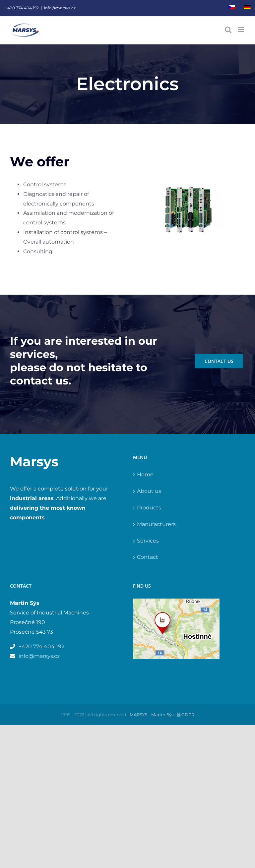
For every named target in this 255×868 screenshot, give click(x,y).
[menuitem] (232, 8)
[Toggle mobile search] (228, 30)
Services (148, 541)
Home (145, 474)
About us (149, 491)
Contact (148, 557)
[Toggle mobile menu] (242, 30)
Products (149, 508)
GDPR (187, 715)
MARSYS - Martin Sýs (152, 715)
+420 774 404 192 (22, 8)
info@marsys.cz (60, 8)
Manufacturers (156, 524)
